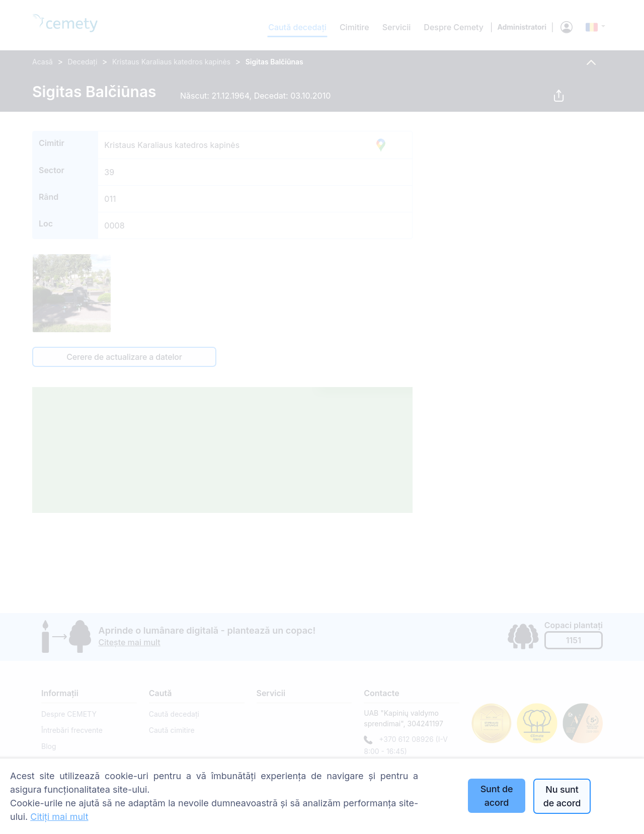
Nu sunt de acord (562, 796)
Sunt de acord (497, 796)
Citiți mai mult (59, 817)
